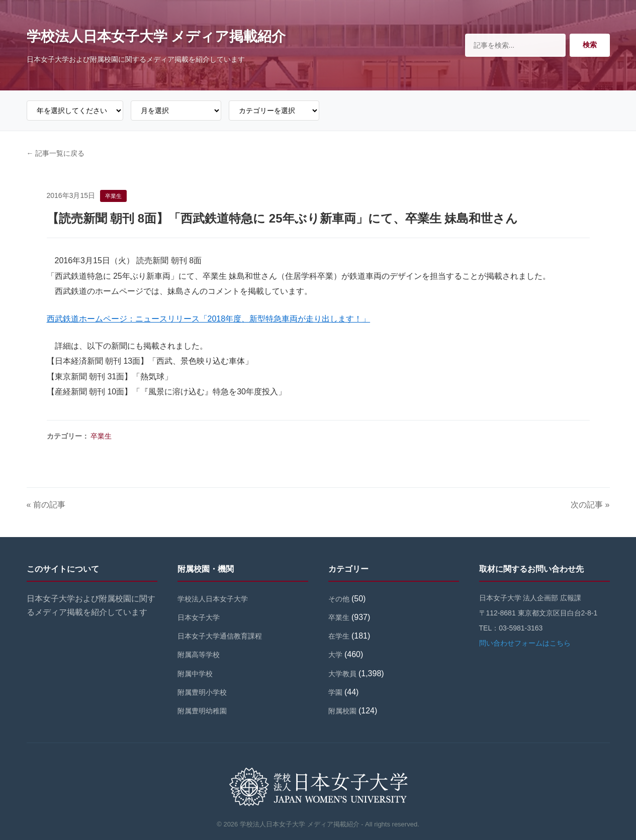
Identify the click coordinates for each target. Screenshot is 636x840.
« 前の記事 (46, 505)
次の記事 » (590, 505)
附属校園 (342, 711)
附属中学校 (195, 674)
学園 (335, 692)
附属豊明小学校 (202, 692)
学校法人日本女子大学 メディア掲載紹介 (156, 36)
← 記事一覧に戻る (56, 153)
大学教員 (342, 674)
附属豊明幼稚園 (202, 711)
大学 (335, 655)
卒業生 (101, 436)
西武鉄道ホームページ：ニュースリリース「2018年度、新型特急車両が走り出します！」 (209, 319)
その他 (339, 599)
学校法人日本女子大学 (213, 599)
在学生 (339, 636)
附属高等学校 (199, 655)
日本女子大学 (199, 617)
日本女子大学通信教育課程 (220, 636)
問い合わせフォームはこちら (525, 643)
